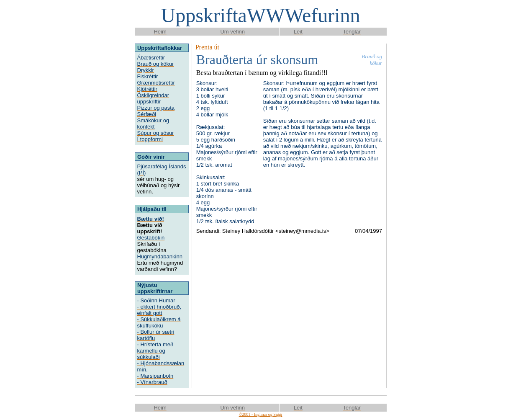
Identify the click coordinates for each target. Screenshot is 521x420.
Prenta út (207, 47)
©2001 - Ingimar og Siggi (261, 414)
